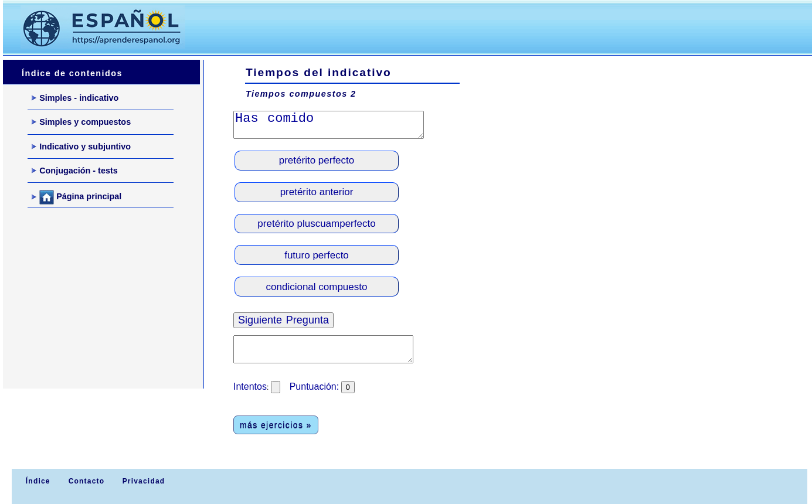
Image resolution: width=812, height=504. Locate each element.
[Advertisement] (416, 27)
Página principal (77, 197)
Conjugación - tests (75, 171)
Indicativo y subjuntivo (81, 147)
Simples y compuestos (81, 122)
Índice (36, 481)
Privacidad (144, 481)
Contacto (87, 481)
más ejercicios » (276, 425)
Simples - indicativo (75, 98)
